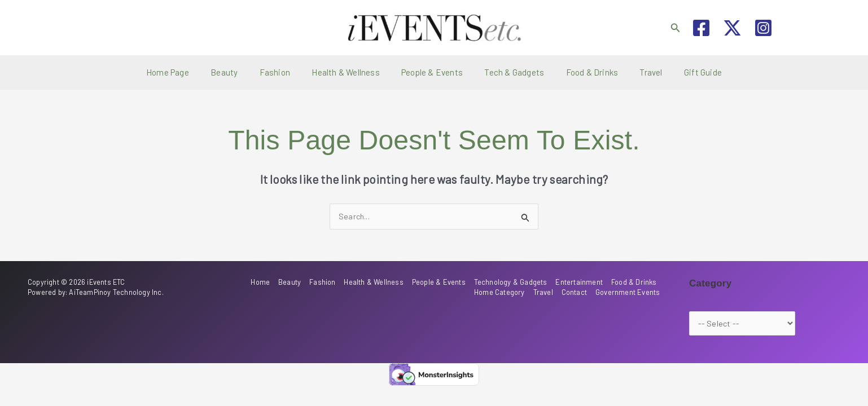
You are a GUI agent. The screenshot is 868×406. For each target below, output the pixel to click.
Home (271, 282)
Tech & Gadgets (510, 72)
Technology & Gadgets (514, 282)
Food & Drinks (583, 72)
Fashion (284, 72)
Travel (637, 72)
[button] (676, 28)
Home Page (186, 72)
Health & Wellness (350, 72)
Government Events (629, 292)
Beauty (238, 72)
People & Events (432, 72)
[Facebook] (701, 28)
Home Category (505, 292)
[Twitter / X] (732, 28)
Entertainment (582, 282)
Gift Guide (684, 72)
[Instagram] (763, 28)
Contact (577, 292)
